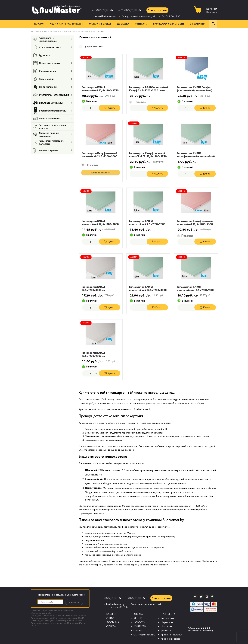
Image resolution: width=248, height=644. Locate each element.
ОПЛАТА (111, 626)
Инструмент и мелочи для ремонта (50, 126)
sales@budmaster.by (105, 16)
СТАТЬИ (138, 630)
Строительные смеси (47, 47)
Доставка (123, 24)
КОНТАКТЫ (140, 626)
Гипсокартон (167, 618)
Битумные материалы (48, 103)
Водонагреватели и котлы (50, 111)
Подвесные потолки (47, 63)
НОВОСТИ (139, 622)
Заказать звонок (157, 10)
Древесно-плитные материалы (46, 134)
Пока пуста (212, 10)
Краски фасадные (170, 639)
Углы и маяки (43, 79)
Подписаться (74, 602)
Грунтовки (42, 55)
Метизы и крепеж (46, 150)
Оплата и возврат (100, 24)
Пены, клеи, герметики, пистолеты (48, 142)
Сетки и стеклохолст (47, 119)
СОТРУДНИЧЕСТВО (144, 635)
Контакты (141, 24)
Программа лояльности (169, 24)
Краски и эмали (45, 71)
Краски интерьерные (172, 635)
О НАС (110, 618)
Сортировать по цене (93, 46)
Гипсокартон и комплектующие (45, 39)
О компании (198, 24)
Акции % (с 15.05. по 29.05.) (67, 24)
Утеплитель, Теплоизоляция (51, 95)
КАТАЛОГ (112, 614)
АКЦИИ (138, 618)
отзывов (207, 631)
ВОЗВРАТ (139, 614)
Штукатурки (167, 622)
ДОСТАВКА (113, 622)
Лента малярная (45, 87)
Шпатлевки (167, 626)
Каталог (39, 24)
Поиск (213, 24)
